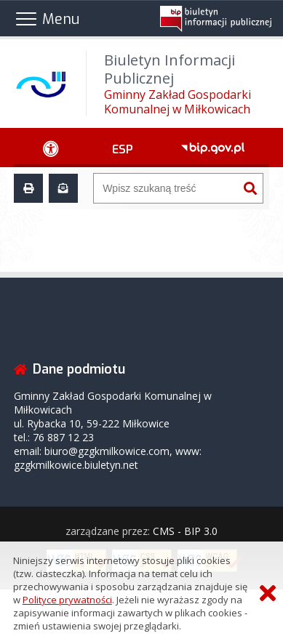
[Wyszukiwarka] (166, 188)
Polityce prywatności (67, 600)
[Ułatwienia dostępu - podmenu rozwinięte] (51, 148)
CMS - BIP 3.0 (185, 531)
